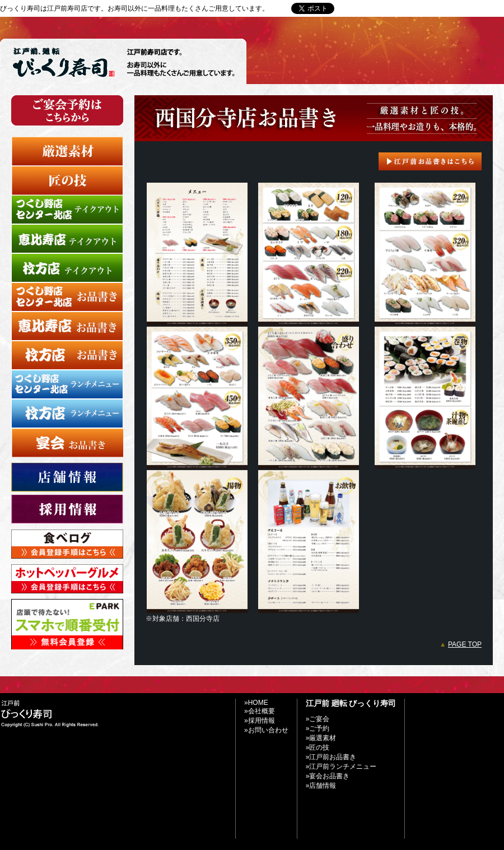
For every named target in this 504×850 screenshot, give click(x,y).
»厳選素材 (321, 738)
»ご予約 (318, 728)
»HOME (256, 703)
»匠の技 (318, 747)
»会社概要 (260, 711)
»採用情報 (260, 721)
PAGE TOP (465, 644)
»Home (358, 8)
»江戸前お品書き (331, 757)
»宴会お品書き (328, 776)
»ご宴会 (318, 719)
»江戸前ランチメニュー (341, 767)
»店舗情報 (321, 786)
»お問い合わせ (400, 8)
